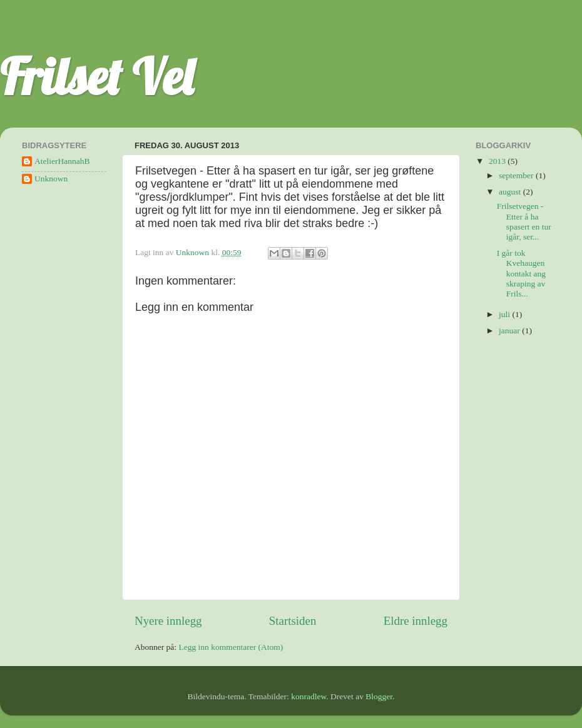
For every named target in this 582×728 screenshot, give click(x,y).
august (511, 192)
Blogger (379, 696)
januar (510, 331)
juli (505, 314)
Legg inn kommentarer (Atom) (231, 647)
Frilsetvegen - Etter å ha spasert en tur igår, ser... (524, 221)
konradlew (309, 696)
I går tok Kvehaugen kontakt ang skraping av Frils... (521, 273)
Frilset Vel (97, 76)
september (517, 175)
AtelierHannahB (62, 161)
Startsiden (293, 621)
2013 (498, 161)
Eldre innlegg (416, 621)
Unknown (51, 179)
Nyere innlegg (168, 621)
